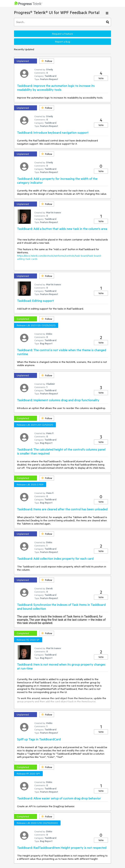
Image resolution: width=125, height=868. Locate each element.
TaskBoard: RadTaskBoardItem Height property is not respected (62, 848)
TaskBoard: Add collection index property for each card (55, 558)
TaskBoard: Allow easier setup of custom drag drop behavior (59, 798)
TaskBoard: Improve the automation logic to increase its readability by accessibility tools (56, 88)
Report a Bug (63, 42)
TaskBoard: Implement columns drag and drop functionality (58, 400)
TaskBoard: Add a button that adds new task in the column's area (62, 229)
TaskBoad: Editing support (35, 301)
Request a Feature (62, 34)
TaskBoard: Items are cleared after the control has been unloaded (62, 509)
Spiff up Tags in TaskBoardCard (39, 739)
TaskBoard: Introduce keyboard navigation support (53, 132)
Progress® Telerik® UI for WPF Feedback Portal (57, 12)
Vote (101, 78)
